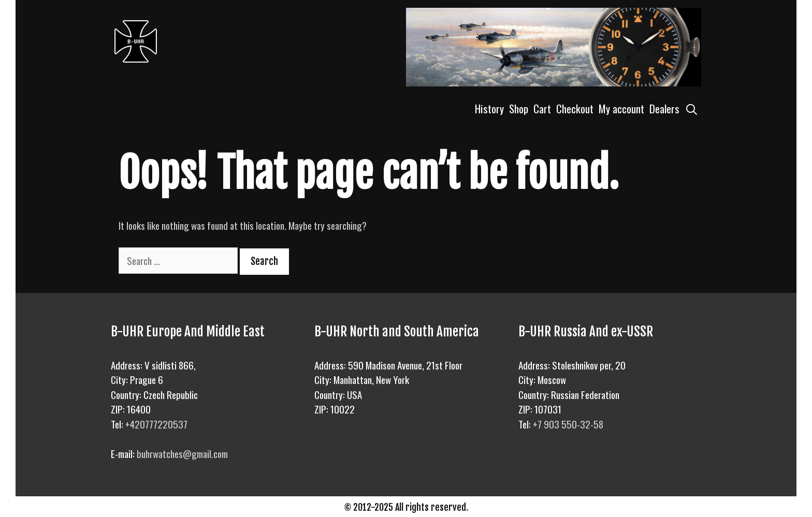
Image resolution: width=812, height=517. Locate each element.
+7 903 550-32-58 (568, 424)
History (489, 108)
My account (621, 108)
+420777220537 (156, 424)
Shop (519, 108)
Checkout (575, 108)
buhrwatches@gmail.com (182, 453)
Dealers (664, 108)
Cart (542, 108)
